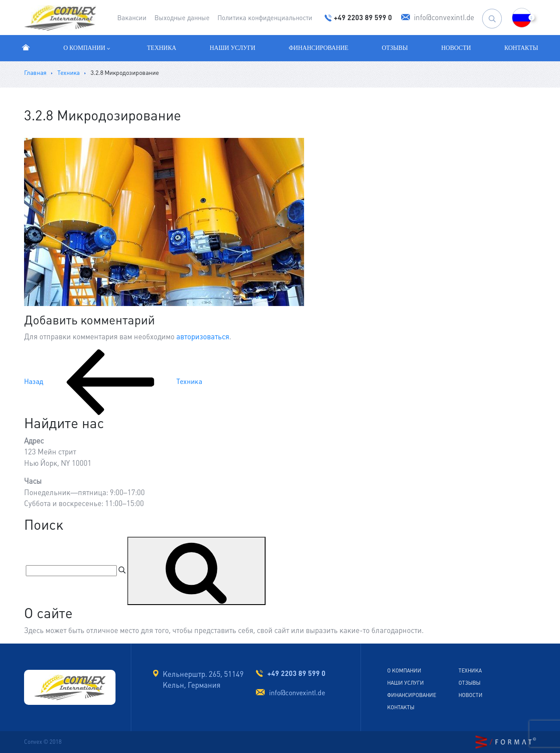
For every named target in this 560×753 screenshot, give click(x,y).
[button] (522, 18)
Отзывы (395, 48)
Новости (456, 48)
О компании (87, 48)
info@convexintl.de (297, 693)
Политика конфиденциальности (265, 18)
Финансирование (318, 48)
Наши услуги (232, 48)
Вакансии (132, 18)
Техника (162, 48)
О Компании (404, 671)
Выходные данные (182, 18)
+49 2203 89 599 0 (296, 673)
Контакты (521, 48)
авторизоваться (203, 337)
